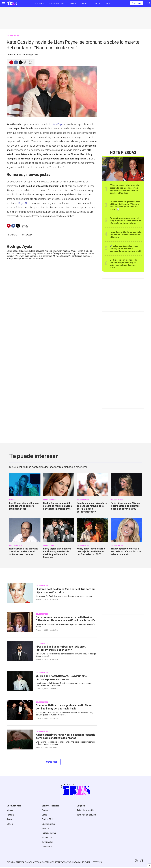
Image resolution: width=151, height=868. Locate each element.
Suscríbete (136, 3)
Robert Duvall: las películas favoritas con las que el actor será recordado (24, 551)
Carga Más (52, 762)
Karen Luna (54, 718)
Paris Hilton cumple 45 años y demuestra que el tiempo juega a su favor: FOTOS (126, 506)
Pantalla (85, 3)
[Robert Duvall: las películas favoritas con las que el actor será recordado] (25, 530)
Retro (98, 3)
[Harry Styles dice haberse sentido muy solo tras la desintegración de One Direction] (59, 530)
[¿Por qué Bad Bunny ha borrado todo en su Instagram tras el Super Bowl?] (20, 651)
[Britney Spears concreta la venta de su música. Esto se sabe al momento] (126, 530)
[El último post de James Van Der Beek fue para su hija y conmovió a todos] (20, 593)
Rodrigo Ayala (32, 55)
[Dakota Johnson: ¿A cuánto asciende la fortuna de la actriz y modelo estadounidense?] (92, 484)
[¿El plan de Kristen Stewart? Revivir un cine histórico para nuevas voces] (20, 681)
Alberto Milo (54, 600)
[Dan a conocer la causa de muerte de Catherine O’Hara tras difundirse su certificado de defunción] (20, 622)
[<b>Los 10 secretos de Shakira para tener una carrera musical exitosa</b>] (25, 484)
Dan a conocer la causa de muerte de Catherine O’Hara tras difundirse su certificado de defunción (66, 619)
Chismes (40, 3)
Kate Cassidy (27, 235)
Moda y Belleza (56, 3)
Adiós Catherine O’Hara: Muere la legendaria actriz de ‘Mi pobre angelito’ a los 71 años (66, 736)
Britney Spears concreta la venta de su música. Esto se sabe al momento (126, 551)
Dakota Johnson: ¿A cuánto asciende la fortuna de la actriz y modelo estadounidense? (92, 507)
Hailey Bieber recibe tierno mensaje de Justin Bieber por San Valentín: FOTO (91, 551)
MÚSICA (12, 500)
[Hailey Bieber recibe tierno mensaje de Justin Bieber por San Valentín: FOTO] (92, 530)
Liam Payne (58, 124)
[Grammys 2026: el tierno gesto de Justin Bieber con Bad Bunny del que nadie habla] (20, 710)
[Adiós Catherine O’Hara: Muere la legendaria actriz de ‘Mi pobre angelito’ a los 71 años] (20, 740)
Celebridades (13, 35)
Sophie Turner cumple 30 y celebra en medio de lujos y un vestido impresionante (58, 506)
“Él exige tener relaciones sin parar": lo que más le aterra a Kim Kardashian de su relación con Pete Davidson (124, 189)
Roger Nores (25, 203)
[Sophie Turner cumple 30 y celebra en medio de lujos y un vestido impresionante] (59, 484)
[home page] (12, 3)
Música (72, 3)
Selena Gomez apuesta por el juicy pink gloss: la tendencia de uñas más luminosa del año (125, 221)
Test (108, 3)
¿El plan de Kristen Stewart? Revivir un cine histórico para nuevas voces (61, 677)
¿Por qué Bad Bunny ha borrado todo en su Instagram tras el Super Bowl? (61, 648)
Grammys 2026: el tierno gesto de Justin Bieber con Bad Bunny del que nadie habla (64, 707)
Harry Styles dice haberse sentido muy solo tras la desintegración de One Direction (57, 553)
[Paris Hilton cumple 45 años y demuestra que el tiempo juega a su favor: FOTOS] (126, 484)
